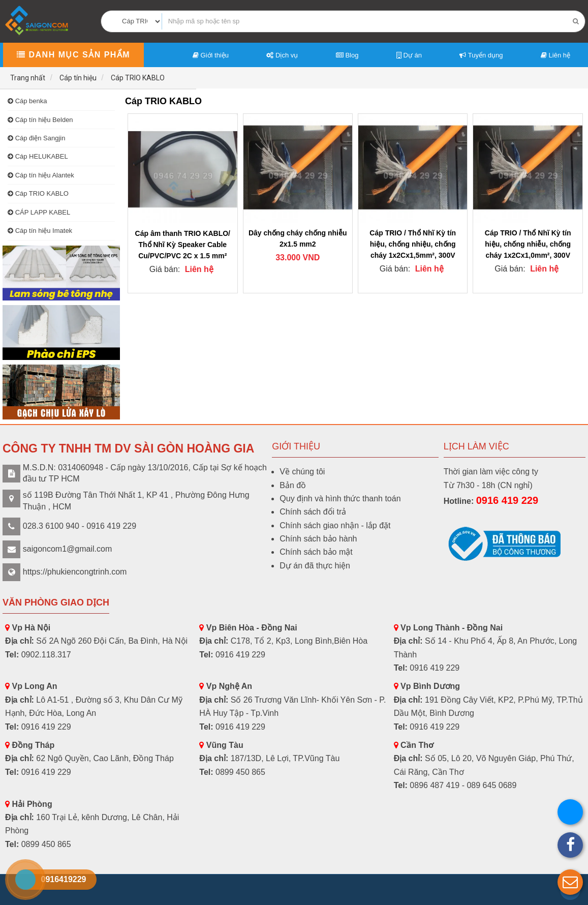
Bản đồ (293, 485)
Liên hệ (555, 55)
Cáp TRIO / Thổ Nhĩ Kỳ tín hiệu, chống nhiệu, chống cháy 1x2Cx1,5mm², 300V (413, 244)
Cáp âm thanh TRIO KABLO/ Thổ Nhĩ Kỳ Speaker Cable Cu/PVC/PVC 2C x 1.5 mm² (183, 245)
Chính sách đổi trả (313, 512)
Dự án (409, 55)
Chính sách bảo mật (316, 552)
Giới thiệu (211, 55)
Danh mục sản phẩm (73, 55)
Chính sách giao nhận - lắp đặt (335, 525)
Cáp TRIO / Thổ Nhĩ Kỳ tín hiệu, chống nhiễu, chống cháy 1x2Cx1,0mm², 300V (528, 244)
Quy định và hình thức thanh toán (340, 499)
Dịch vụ (282, 55)
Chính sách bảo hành (318, 539)
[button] (570, 882)
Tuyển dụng (481, 55)
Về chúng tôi (302, 472)
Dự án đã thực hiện (315, 566)
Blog (347, 55)
